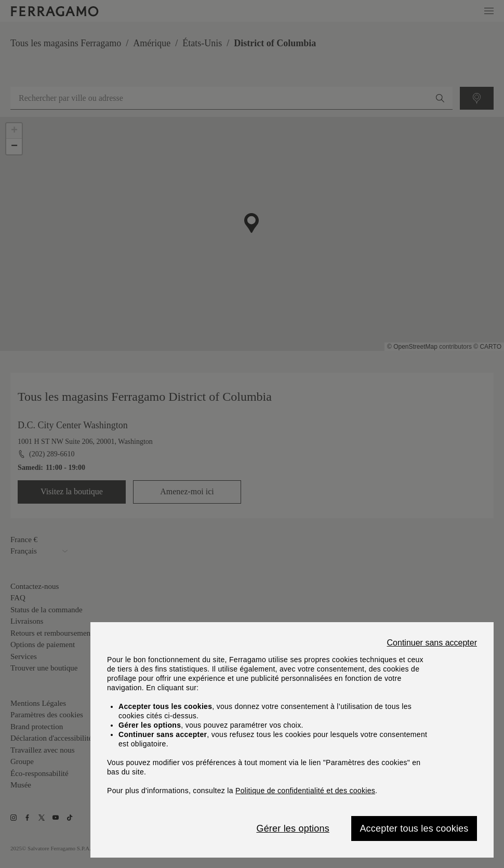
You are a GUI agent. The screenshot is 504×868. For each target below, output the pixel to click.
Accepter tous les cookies (414, 828)
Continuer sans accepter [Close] (432, 643)
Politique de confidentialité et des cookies (305, 791)
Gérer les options (293, 828)
